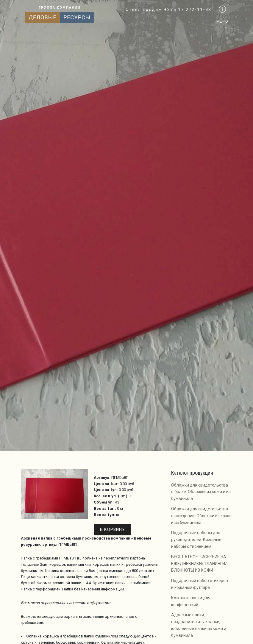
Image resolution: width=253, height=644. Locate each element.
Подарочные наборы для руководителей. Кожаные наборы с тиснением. (196, 540)
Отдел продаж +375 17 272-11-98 (168, 10)
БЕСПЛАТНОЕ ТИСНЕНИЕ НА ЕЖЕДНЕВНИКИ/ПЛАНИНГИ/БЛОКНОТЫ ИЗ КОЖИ (199, 564)
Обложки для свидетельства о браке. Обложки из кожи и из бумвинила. (201, 492)
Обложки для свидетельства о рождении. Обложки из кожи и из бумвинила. (201, 516)
